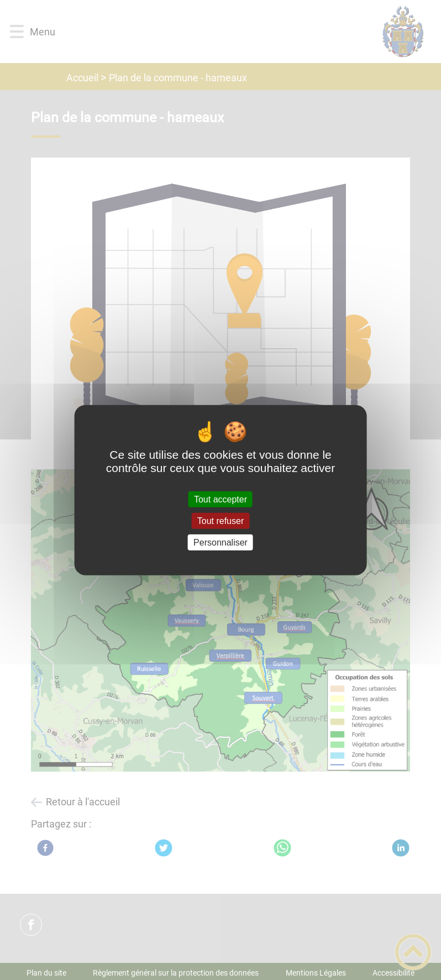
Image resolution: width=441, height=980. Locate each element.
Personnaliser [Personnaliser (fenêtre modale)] (221, 543)
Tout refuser (221, 520)
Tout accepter (221, 499)
